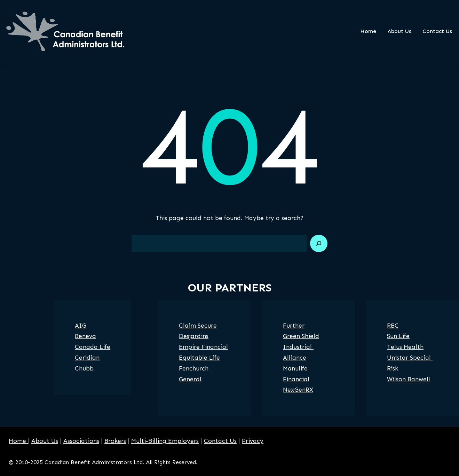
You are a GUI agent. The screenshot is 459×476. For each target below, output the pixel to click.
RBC (393, 326)
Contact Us (220, 441)
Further (294, 326)
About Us (45, 441)
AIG (81, 326)
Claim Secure (198, 326)
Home (18, 441)
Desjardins (194, 336)
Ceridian (87, 358)
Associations (81, 441)
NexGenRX (298, 390)
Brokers (115, 441)
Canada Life (93, 347)
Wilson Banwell (409, 379)
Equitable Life (199, 358)
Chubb (84, 368)
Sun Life (398, 336)
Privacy (253, 441)
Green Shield (301, 336)
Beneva (85, 336)
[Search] (319, 243)
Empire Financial (203, 347)
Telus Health (405, 347)
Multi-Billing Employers (165, 441)
